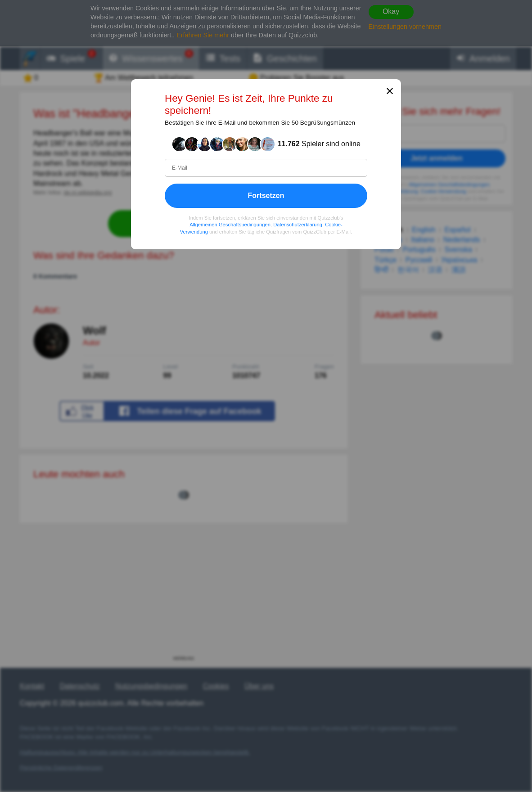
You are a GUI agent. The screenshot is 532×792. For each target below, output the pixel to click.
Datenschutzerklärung (298, 225)
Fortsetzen (266, 196)
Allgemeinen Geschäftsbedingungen (230, 225)
